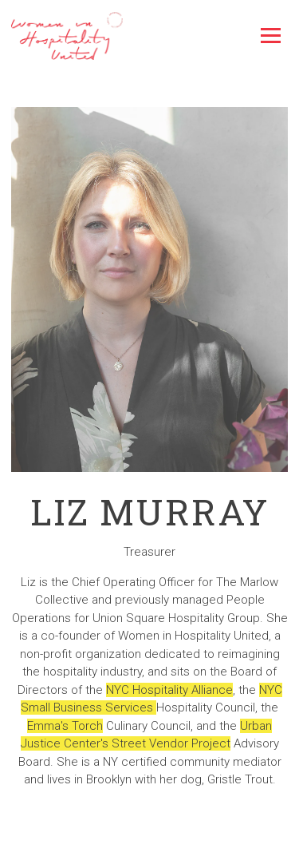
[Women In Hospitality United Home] (67, 36)
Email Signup (150, 852)
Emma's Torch (65, 726)
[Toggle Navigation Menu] (270, 36)
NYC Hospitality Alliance (169, 690)
